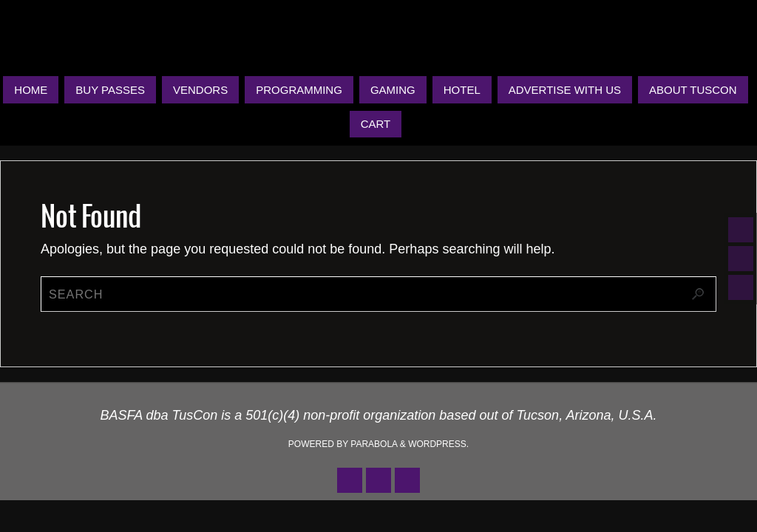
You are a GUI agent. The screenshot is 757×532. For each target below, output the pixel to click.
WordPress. (438, 444)
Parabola (374, 444)
